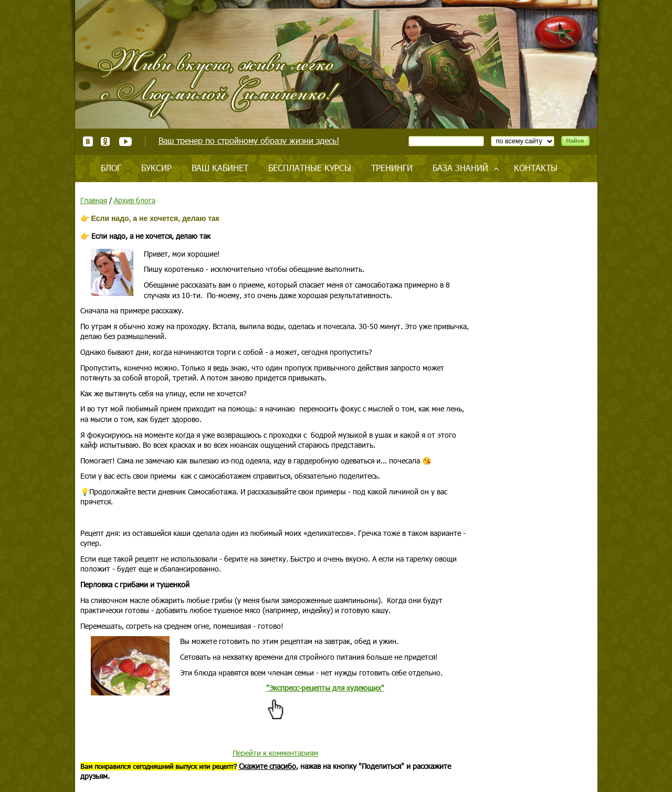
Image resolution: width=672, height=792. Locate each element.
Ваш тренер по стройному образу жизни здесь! (249, 140)
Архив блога (135, 200)
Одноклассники (106, 141)
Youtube (125, 141)
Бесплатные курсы (310, 168)
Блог (111, 168)
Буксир (156, 168)
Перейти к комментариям (275, 753)
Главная (94, 200)
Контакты (536, 168)
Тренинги (392, 168)
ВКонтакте (88, 141)
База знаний (460, 168)
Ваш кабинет (220, 168)
